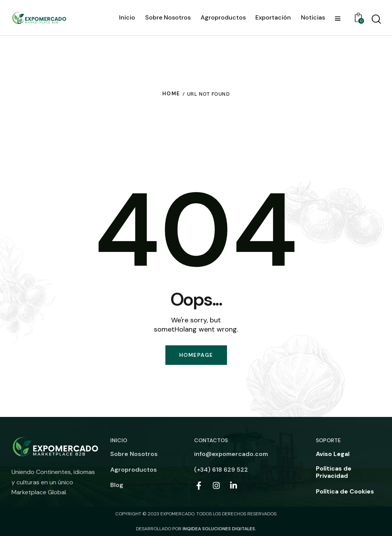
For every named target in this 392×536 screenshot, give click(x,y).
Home (171, 94)
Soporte (328, 440)
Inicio (119, 440)
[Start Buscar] (376, 19)
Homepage (196, 355)
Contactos (211, 440)
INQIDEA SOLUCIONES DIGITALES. (219, 529)
